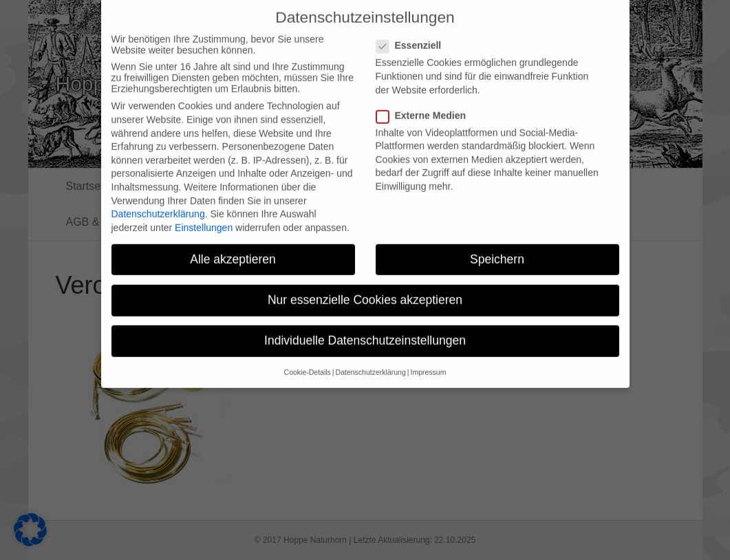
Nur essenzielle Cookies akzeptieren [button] (365, 290)
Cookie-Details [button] (308, 363)
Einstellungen (204, 217)
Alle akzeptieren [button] (233, 249)
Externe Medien (425, 105)
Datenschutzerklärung (158, 204)
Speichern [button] (497, 249)
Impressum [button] (428, 363)
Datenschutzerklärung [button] (371, 363)
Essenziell (413, 36)
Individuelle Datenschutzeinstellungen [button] (365, 331)
